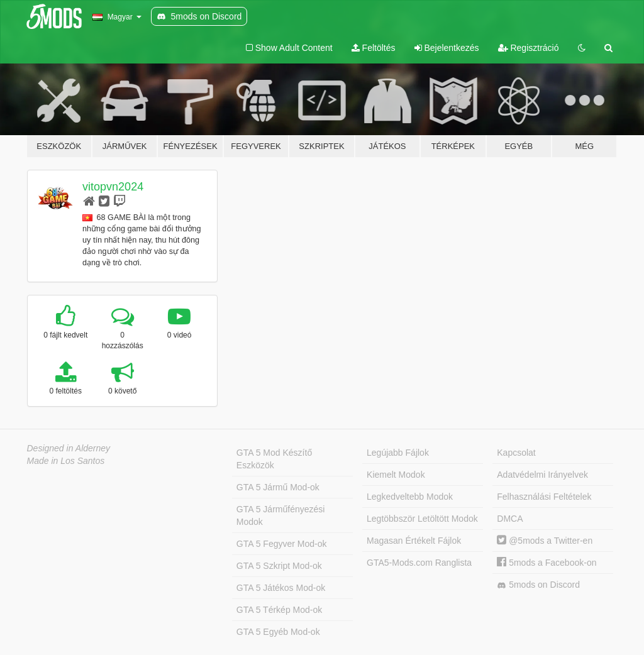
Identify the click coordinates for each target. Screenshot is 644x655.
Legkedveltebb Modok (410, 497)
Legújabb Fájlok (398, 453)
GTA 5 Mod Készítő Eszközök (274, 459)
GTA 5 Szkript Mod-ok (279, 566)
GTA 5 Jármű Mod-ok (278, 487)
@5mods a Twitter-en (545, 541)
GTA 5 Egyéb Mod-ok (278, 632)
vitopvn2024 (113, 187)
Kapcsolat (516, 453)
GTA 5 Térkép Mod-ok (279, 610)
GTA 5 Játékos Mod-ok (281, 588)
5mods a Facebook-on (547, 563)
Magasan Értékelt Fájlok (414, 541)
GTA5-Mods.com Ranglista (419, 563)
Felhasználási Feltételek (544, 497)
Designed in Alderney (69, 448)
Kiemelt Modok (396, 475)
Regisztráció (529, 48)
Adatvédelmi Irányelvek (542, 475)
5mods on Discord (538, 585)
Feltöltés (374, 48)
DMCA (510, 519)
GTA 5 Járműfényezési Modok (281, 515)
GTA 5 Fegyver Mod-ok (282, 544)
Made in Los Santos (66, 461)
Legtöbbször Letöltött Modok (422, 519)
